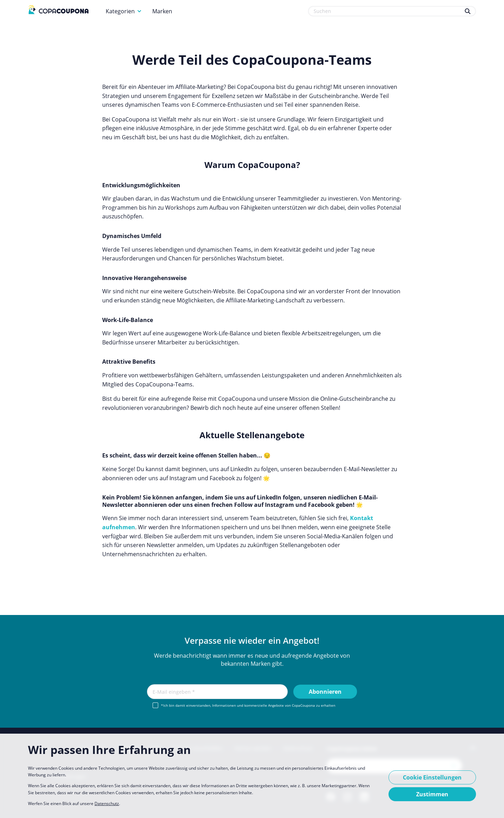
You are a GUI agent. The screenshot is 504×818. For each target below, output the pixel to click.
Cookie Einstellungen (432, 777)
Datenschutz (107, 803)
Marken (162, 11)
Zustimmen (432, 794)
